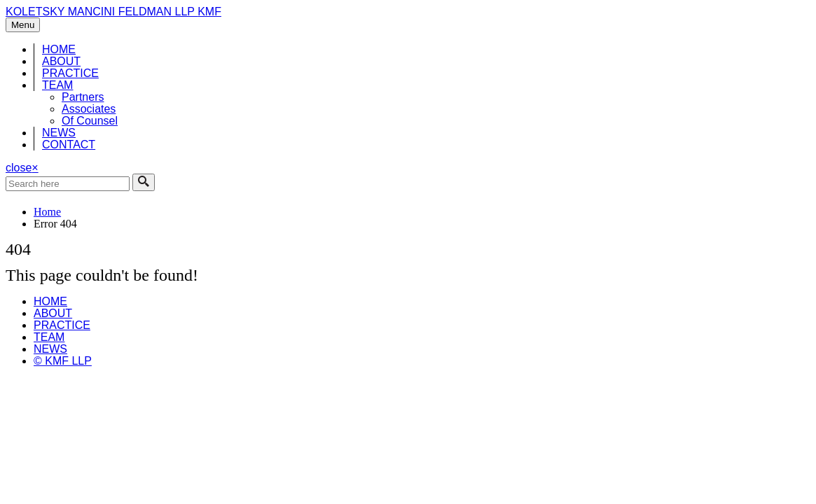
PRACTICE (70, 73)
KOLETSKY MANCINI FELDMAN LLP (102, 12)
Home (47, 212)
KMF (209, 12)
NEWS (59, 133)
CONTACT (69, 145)
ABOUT (61, 61)
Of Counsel (90, 121)
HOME (59, 49)
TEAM (57, 85)
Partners (83, 97)
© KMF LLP (63, 361)
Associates (89, 109)
